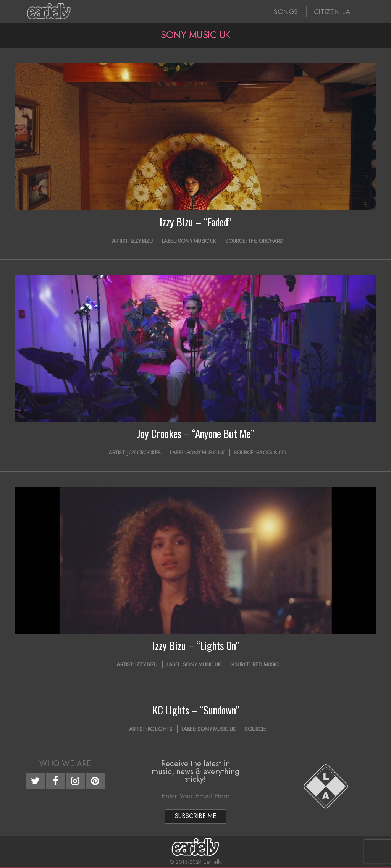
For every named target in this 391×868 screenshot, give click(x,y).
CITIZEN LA (332, 12)
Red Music (266, 664)
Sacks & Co (271, 453)
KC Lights (160, 729)
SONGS (286, 12)
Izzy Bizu (142, 241)
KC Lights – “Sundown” (196, 710)
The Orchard (266, 241)
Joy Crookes (144, 453)
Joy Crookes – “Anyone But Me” (196, 433)
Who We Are (65, 763)
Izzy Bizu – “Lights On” (196, 645)
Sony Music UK (197, 241)
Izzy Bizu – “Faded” (195, 222)
